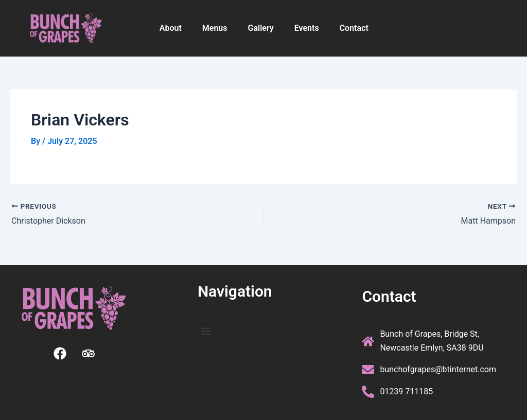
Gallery (261, 28)
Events (307, 28)
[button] (206, 331)
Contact (354, 28)
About (171, 28)
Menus (215, 28)
